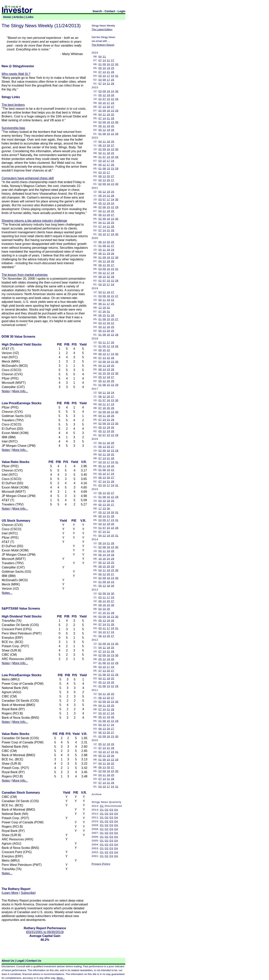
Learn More (10, 893)
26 (113, 95)
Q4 (116, 810)
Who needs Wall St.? (16, 74)
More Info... (20, 391)
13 (104, 107)
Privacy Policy (101, 864)
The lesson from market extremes (25, 275)
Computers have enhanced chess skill (28, 178)
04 (100, 56)
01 (100, 64)
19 (108, 68)
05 (100, 68)
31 (117, 76)
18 (108, 141)
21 (108, 60)
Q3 (111, 810)
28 (113, 72)
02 (100, 111)
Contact (110, 11)
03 (100, 76)
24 (113, 76)
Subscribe (28, 893)
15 (108, 99)
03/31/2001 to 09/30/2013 (45, 932)
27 (113, 60)
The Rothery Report (103, 45)
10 (104, 68)
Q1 (102, 806)
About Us (8, 961)
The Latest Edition (102, 29)
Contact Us (34, 961)
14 (104, 60)
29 (117, 99)
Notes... (7, 593)
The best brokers (13, 105)
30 (117, 64)
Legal (20, 961)
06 (100, 145)
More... (61, 978)
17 (108, 76)
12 (104, 95)
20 (108, 107)
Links (30, 17)
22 (113, 64)
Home (7, 17)
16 (108, 64)
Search (97, 11)
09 (104, 64)
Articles (19, 17)
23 (113, 111)
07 (100, 60)
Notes (6, 391)
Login (121, 11)
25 (113, 68)
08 (104, 134)
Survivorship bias (13, 128)
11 (104, 56)
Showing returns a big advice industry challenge (34, 221)
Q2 (107, 810)
